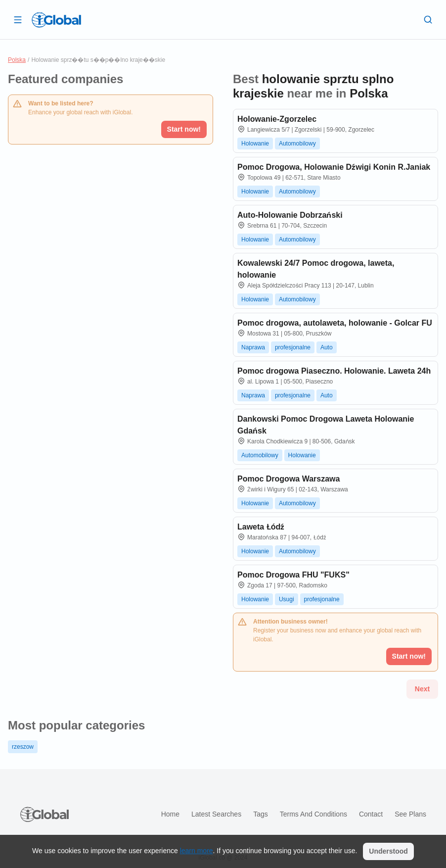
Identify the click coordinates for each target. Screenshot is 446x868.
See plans (410, 814)
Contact (371, 814)
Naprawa (253, 347)
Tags (261, 814)
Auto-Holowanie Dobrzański (290, 215)
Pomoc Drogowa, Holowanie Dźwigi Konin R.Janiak (334, 167)
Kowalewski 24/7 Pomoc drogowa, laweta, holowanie (316, 269)
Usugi (287, 599)
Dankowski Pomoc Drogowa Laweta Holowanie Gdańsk (326, 425)
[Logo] (56, 20)
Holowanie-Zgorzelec (277, 119)
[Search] (428, 19)
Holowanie (255, 144)
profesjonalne (293, 347)
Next (422, 689)
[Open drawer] (18, 19)
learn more (197, 851)
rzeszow (23, 747)
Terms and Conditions (313, 814)
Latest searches (216, 814)
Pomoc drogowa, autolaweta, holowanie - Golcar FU (335, 323)
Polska (17, 60)
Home (170, 814)
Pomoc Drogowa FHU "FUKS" (293, 575)
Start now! (184, 129)
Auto (327, 347)
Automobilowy (297, 144)
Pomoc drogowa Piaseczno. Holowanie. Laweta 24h (334, 371)
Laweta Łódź (261, 527)
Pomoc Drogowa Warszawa (289, 479)
